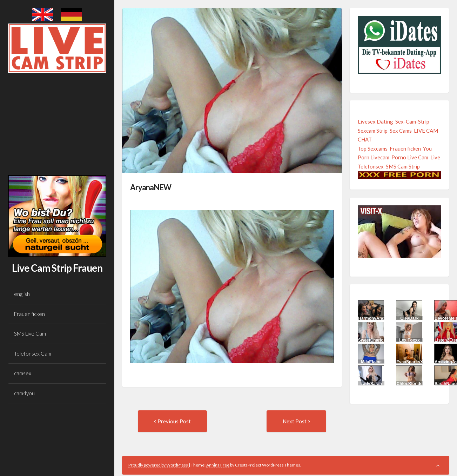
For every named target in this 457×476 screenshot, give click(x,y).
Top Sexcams (373, 148)
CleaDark (409, 318)
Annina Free (218, 465)
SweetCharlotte (373, 340)
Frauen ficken (29, 314)
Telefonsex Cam (33, 353)
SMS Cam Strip (403, 166)
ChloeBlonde (409, 384)
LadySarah (371, 384)
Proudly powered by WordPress (159, 465)
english (22, 294)
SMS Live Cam (30, 333)
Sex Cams (401, 131)
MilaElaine (371, 362)
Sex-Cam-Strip (412, 121)
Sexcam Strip (373, 131)
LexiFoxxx (409, 340)
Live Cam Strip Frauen (57, 268)
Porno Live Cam (410, 157)
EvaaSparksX (410, 362)
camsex (23, 373)
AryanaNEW (151, 187)
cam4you (24, 393)
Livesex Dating (375, 121)
